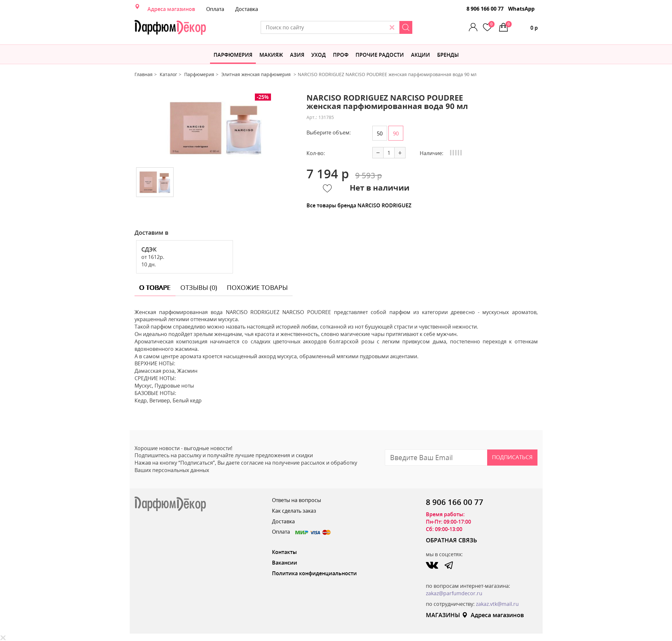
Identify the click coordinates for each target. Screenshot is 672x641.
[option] (216, 128)
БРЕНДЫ (448, 55)
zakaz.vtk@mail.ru (497, 604)
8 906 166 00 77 (485, 9)
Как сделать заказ (294, 511)
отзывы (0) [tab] (199, 287)
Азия (297, 55)
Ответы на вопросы (296, 500)
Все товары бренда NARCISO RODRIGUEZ (359, 205)
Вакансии (285, 563)
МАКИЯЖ (271, 55)
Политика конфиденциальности (314, 573)
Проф (341, 55)
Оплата (215, 9)
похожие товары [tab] (257, 287)
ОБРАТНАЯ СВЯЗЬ (451, 540)
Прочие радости (380, 55)
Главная (144, 74)
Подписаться (512, 457)
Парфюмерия (233, 55)
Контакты (284, 552)
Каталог (168, 74)
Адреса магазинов (171, 9)
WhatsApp (521, 9)
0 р (522, 26)
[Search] (406, 27)
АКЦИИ (421, 55)
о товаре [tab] (155, 287)
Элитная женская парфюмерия (257, 74)
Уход (319, 55)
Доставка (247, 9)
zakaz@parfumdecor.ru (454, 593)
